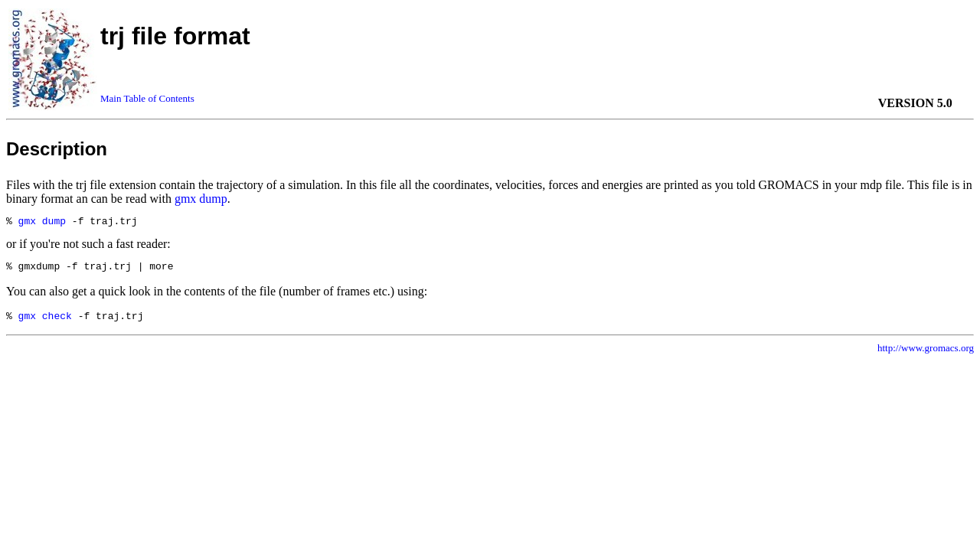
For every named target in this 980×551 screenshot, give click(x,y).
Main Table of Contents (147, 98)
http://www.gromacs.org (926, 355)
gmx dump (201, 199)
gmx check (45, 322)
